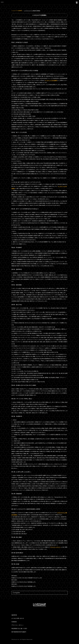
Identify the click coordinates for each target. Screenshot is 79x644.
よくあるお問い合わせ (18, 618)
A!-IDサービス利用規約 (51, 80)
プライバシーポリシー (56, 547)
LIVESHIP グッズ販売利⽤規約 (32, 11)
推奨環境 (14, 615)
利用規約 (14, 622)
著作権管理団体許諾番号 (19, 632)
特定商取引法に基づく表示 (19, 629)
